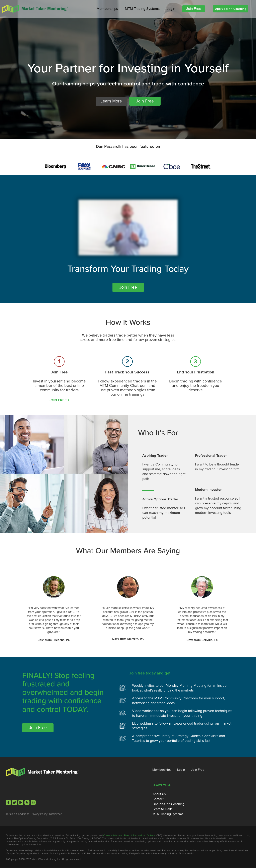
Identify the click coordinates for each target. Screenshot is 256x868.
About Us (159, 794)
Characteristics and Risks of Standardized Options (129, 836)
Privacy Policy (39, 814)
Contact (158, 799)
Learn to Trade (163, 809)
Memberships (107, 9)
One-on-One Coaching (168, 804)
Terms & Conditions (18, 814)
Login (171, 9)
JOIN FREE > (59, 400)
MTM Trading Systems (142, 9)
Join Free (194, 9)
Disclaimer (55, 814)
